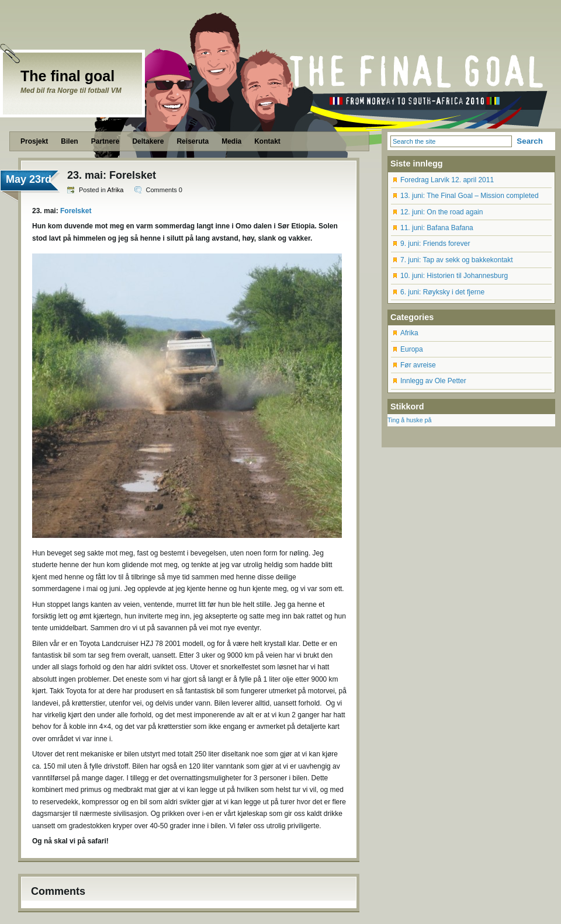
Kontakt (267, 141)
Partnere (105, 141)
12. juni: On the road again (441, 212)
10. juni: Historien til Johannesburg (454, 276)
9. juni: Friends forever (435, 244)
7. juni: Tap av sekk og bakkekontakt (457, 260)
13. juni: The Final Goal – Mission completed (470, 196)
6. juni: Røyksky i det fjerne (442, 292)
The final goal (67, 76)
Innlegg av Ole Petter (433, 381)
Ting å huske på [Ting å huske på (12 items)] (409, 420)
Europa (412, 349)
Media (231, 141)
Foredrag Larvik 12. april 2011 (447, 180)
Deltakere (148, 141)
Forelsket (76, 211)
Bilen (69, 141)
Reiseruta (193, 141)
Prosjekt (34, 141)
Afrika (115, 190)
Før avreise (418, 365)
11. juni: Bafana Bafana (437, 228)
